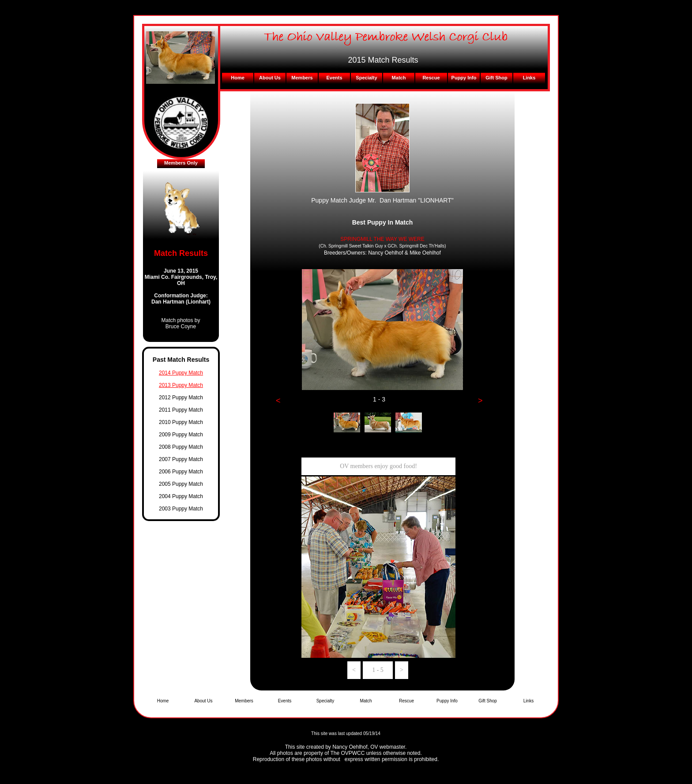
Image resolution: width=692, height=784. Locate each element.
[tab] (347, 422)
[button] (278, 401)
